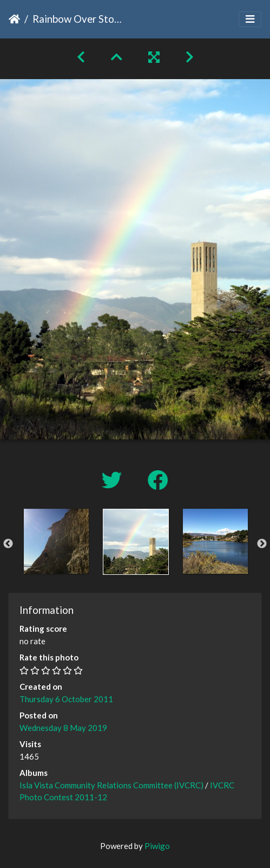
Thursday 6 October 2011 (66, 699)
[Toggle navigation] (250, 19)
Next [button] (262, 544)
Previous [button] (8, 544)
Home (14, 19)
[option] (56, 541)
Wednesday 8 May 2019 (63, 728)
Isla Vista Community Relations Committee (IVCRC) (111, 785)
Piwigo (157, 846)
